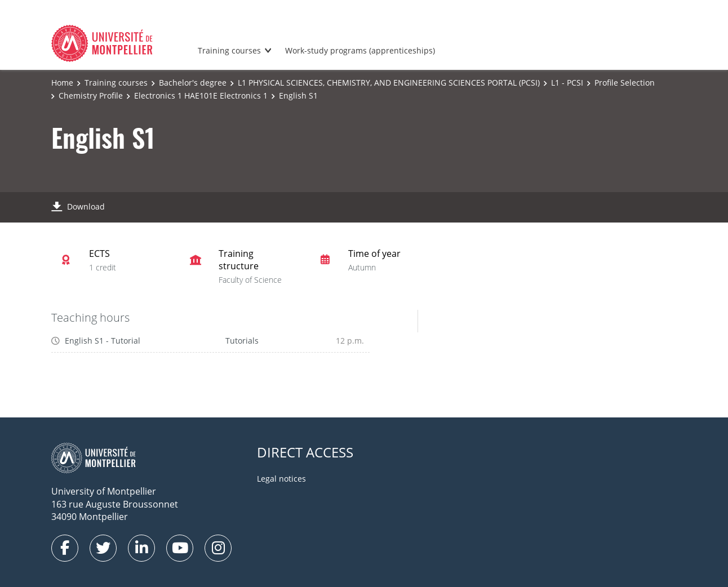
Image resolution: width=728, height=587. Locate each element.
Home (62, 83)
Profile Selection (625, 83)
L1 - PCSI (567, 83)
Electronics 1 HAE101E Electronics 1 (201, 95)
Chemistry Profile (91, 95)
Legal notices (281, 479)
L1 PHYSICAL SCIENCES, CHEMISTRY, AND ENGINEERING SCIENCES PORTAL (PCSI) (389, 83)
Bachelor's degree (193, 83)
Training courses (229, 50)
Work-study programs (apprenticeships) (360, 50)
